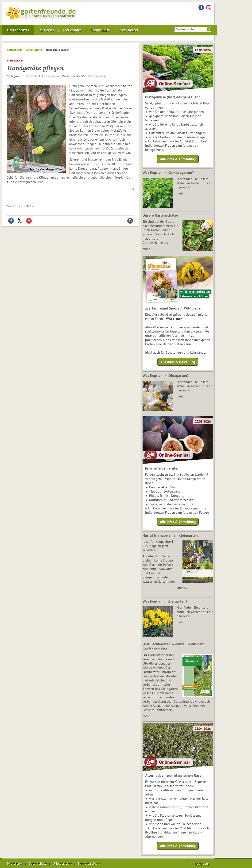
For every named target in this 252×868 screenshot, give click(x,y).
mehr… (181, 193)
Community (100, 30)
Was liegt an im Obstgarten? (166, 375)
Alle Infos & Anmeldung (178, 159)
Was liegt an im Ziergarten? (165, 601)
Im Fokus (46, 30)
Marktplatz (72, 30)
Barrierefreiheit (89, 864)
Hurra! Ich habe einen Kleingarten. (171, 535)
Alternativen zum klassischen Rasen (174, 775)
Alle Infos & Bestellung (178, 362)
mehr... (147, 716)
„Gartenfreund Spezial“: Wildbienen (174, 308)
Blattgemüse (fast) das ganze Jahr (173, 97)
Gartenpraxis (18, 30)
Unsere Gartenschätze (160, 215)
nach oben (202, 864)
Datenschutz (38, 864)
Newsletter (129, 30)
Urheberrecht (62, 864)
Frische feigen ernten (162, 468)
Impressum (15, 864)
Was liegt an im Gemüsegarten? (168, 172)
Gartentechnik (34, 50)
